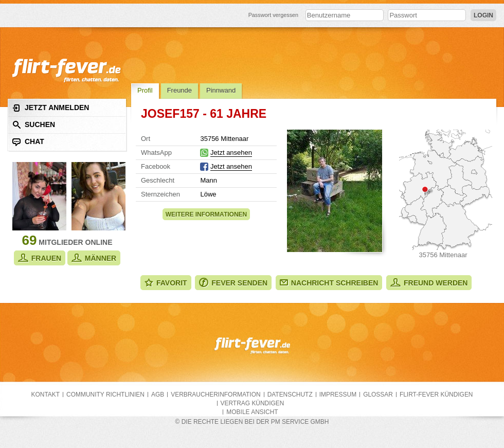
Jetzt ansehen (231, 153)
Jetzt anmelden (51, 108)
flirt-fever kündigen (436, 395)
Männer (94, 258)
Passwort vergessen (274, 15)
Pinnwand (221, 90)
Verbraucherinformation (215, 395)
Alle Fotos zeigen (335, 191)
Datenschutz (290, 395)
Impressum (338, 395)
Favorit (166, 283)
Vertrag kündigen (253, 403)
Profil (145, 90)
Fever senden (233, 283)
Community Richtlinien (105, 395)
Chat (28, 142)
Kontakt (46, 395)
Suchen (34, 125)
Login (483, 15)
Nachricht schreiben (329, 283)
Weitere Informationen (206, 214)
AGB (158, 395)
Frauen (40, 258)
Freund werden (429, 283)
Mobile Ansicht (252, 412)
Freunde (179, 90)
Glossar (378, 395)
